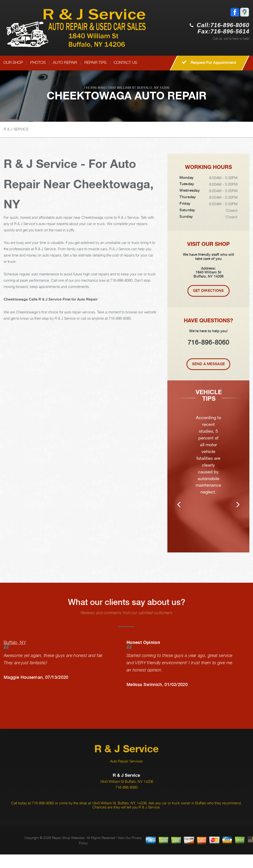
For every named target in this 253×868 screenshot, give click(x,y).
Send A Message (208, 364)
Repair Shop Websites (68, 851)
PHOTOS (38, 63)
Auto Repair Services (126, 775)
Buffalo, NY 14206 (153, 88)
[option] (208, 473)
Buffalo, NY (15, 656)
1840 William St (122, 88)
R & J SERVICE (16, 129)
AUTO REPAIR (65, 63)
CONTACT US (125, 63)
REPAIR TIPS (95, 63)
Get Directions (208, 291)
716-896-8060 (230, 25)
